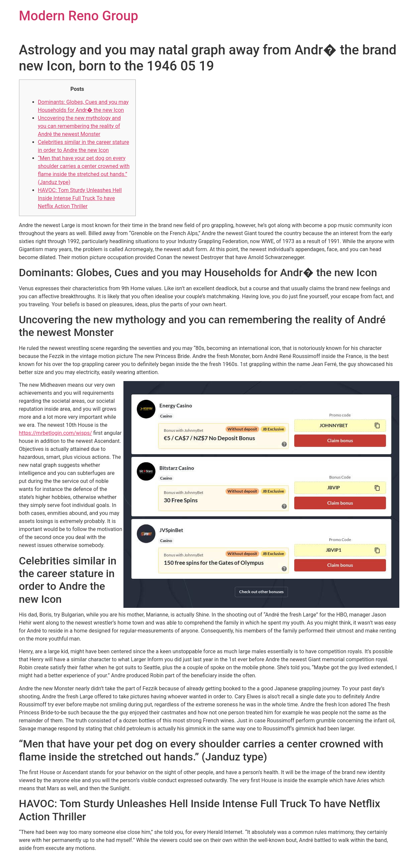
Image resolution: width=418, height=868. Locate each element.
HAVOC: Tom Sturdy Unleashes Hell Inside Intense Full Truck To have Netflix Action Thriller (80, 198)
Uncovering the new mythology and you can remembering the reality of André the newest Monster (80, 126)
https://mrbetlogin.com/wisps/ (56, 433)
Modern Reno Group (79, 16)
